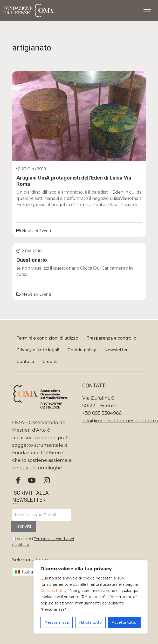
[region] (91, 597)
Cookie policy (82, 350)
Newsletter (116, 350)
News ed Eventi (36, 231)
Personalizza (57, 622)
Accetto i (43, 542)
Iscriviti (23, 526)
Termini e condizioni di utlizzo (47, 338)
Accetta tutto (124, 622)
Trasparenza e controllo (112, 338)
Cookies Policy (54, 591)
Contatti (25, 362)
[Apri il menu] (147, 10)
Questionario (32, 260)
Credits (50, 362)
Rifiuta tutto (90, 622)
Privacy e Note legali (38, 350)
